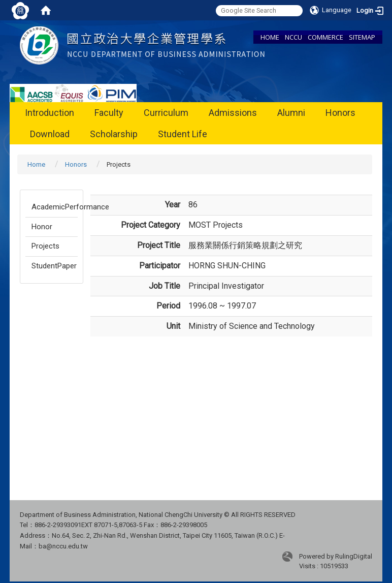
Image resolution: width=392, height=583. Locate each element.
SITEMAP (362, 37)
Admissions (233, 113)
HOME (270, 37)
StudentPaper (54, 266)
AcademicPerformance (55, 207)
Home (36, 164)
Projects (45, 246)
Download (50, 134)
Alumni (291, 113)
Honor (42, 227)
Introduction (50, 113)
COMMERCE (325, 37)
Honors (340, 113)
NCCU (293, 37)
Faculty (109, 113)
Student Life (183, 134)
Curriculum (166, 113)
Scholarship (114, 134)
